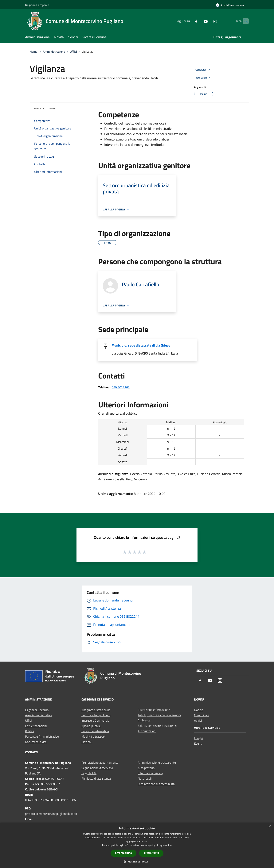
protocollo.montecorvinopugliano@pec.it (51, 814)
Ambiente (144, 720)
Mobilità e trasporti (94, 736)
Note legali (145, 778)
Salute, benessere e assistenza (158, 726)
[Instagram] (209, 21)
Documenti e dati (36, 742)
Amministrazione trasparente (157, 762)
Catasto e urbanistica (95, 731)
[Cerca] (244, 21)
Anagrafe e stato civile (96, 710)
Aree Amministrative (39, 715)
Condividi (203, 70)
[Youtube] (199, 21)
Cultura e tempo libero (96, 715)
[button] (137, 862)
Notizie (199, 710)
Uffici (73, 52)
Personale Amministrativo (42, 736)
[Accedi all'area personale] (230, 5)
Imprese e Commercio (95, 720)
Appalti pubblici (91, 726)
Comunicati (201, 715)
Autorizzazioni (147, 731)
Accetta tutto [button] (123, 853)
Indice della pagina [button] (45, 108)
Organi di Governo (37, 710)
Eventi (198, 743)
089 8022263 (121, 387)
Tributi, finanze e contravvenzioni (159, 715)
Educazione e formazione (154, 710)
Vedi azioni (204, 78)
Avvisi (198, 720)
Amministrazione (54, 52)
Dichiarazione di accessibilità (156, 784)
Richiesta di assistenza (96, 778)
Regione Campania (37, 5)
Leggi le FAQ (89, 773)
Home (33, 52)
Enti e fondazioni (36, 726)
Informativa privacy (150, 773)
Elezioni (86, 742)
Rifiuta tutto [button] (151, 853)
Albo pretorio (146, 768)
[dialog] (137, 845)
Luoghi (198, 738)
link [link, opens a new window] (170, 845)
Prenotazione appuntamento (100, 762)
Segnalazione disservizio (97, 768)
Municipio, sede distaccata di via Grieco (141, 345)
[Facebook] (190, 21)
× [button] (270, 827)
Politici (29, 731)
